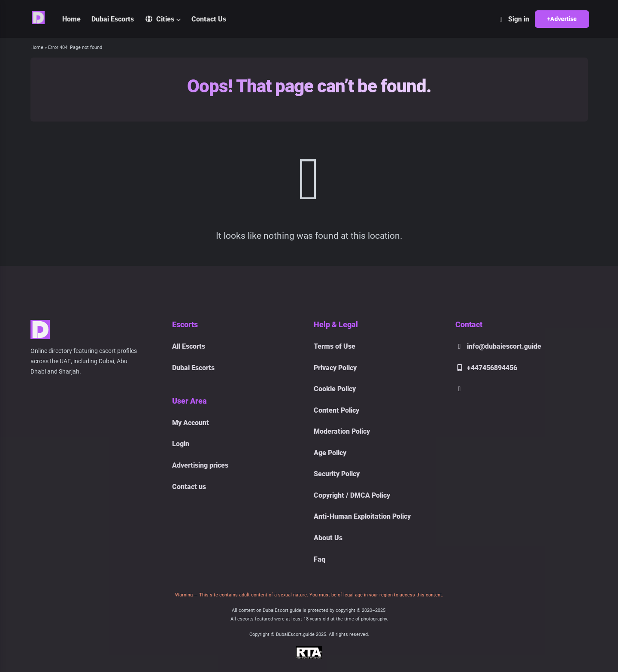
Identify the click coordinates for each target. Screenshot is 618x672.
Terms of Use (335, 346)
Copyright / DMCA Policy (352, 495)
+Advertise (562, 19)
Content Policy (336, 410)
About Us (328, 538)
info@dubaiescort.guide (498, 346)
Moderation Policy (342, 431)
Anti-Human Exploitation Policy (362, 516)
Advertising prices (200, 465)
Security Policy (337, 474)
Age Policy (330, 453)
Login (181, 444)
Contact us (189, 487)
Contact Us (209, 19)
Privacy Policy (335, 368)
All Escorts (189, 346)
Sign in (513, 19)
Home (71, 19)
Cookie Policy (335, 389)
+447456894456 (486, 368)
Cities (159, 19)
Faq (320, 559)
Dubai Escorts (113, 19)
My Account (191, 423)
